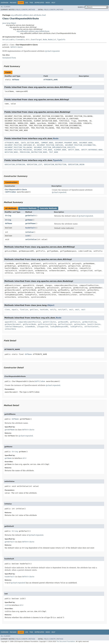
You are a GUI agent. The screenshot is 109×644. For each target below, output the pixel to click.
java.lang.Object (9, 23)
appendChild (10, 322)
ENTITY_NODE (74, 150)
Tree (31, 3)
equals (15, 310)
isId (27, 236)
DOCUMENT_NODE (86, 143)
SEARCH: (81, 7)
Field (18, 10)
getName (29, 220)
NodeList (52, 40)
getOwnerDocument (13, 324)
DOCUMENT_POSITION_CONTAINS (50, 145)
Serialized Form (9, 58)
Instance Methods (28, 208)
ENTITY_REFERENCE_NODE (92, 150)
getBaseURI (63, 322)
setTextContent (91, 327)
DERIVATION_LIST (34, 164)
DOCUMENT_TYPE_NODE (43, 150)
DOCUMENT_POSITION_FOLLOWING (18, 147)
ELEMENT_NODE (60, 150)
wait (71, 310)
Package (13, 3)
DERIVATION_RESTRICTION (55, 164)
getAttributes (50, 322)
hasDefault (30, 228)
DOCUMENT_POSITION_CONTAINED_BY (20, 145)
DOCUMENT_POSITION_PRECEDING (18, 150)
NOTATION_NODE (11, 152)
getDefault (30, 216)
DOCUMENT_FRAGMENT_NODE (66, 143)
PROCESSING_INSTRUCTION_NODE (33, 152)
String (8, 216)
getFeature (75, 322)
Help (53, 3)
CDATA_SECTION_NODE (30, 143)
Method (32, 10)
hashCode (44, 310)
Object (51, 305)
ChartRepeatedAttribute (16, 190)
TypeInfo (61, 40)
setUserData (10, 329)
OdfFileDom (11, 192)
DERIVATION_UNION (76, 164)
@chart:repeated (52, 51)
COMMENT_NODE (47, 143)
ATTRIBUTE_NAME (51, 80)
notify (53, 310)
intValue (29, 232)
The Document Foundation (66, 641)
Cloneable (20, 40)
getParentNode (29, 324)
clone (7, 310)
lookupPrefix (76, 327)
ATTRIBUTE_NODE (12, 143)
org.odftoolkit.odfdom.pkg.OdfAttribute (33, 31)
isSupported (43, 327)
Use (27, 3)
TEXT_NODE (54, 152)
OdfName (16, 80)
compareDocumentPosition (29, 322)
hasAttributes (94, 324)
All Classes (5, 7)
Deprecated (39, 3)
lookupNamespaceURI (59, 327)
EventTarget (36, 40)
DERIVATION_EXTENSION (15, 164)
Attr (28, 40)
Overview (5, 3)
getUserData (80, 324)
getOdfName (30, 223)
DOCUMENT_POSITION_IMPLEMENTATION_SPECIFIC (55, 147)
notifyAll (63, 310)
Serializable (8, 40)
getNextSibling (89, 322)
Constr (24, 10)
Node (45, 40)
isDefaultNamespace (14, 327)
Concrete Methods (48, 208)
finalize (24, 310)
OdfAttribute (16, 47)
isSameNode (30, 327)
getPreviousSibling (47, 324)
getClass (34, 310)
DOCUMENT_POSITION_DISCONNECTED (80, 145)
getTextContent (65, 324)
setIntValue (31, 239)
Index (48, 3)
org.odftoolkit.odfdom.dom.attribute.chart (28, 15)
